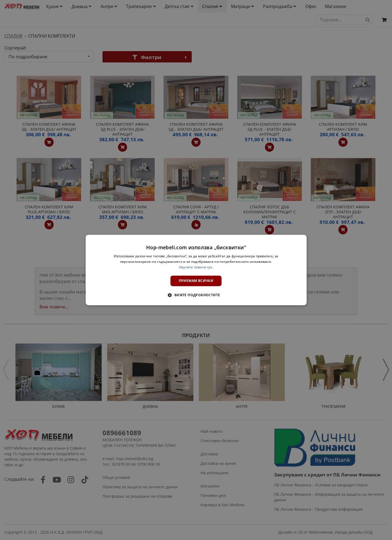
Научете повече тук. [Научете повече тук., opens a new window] (196, 267)
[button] (196, 295)
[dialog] (196, 270)
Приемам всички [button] (196, 281)
